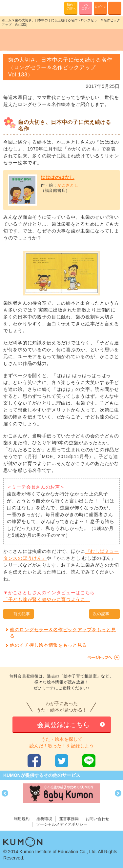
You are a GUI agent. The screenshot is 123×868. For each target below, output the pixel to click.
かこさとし (68, 185)
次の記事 (101, 614)
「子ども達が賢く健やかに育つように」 (47, 599)
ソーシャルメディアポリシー (62, 824)
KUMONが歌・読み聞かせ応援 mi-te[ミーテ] (20, 8)
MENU (115, 8)
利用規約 (22, 819)
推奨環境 (44, 819)
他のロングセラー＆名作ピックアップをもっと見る (63, 633)
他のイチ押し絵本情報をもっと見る (48, 645)
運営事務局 (69, 819)
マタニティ (86, 7)
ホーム (7, 20)
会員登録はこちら (63, 725)
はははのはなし (58, 177)
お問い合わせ (97, 819)
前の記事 (22, 614)
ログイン (100, 7)
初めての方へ (71, 7)
